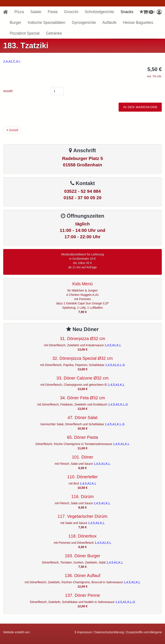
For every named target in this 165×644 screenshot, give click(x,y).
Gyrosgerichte (84, 23)
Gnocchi (71, 12)
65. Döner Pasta (83, 437)
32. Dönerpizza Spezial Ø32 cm (82, 358)
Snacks (127, 12)
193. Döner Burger (83, 556)
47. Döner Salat (83, 418)
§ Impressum (83, 632)
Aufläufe (109, 23)
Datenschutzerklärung (109, 632)
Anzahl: (8, 91)
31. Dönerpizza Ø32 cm (82, 339)
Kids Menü (83, 284)
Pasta (53, 12)
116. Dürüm (83, 497)
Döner (147, 12)
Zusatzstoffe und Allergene (144, 632)
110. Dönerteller (82, 477)
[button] (159, 12)
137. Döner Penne (82, 595)
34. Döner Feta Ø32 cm (83, 398)
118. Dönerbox (82, 536)
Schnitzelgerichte (99, 12)
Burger (15, 23)
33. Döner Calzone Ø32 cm (82, 378)
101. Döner (83, 457)
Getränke (54, 33)
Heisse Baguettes (138, 23)
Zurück (12, 130)
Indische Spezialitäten (47, 23)
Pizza (19, 12)
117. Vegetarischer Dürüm (82, 516)
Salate (36, 12)
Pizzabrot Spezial (25, 33)
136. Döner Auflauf (82, 576)
